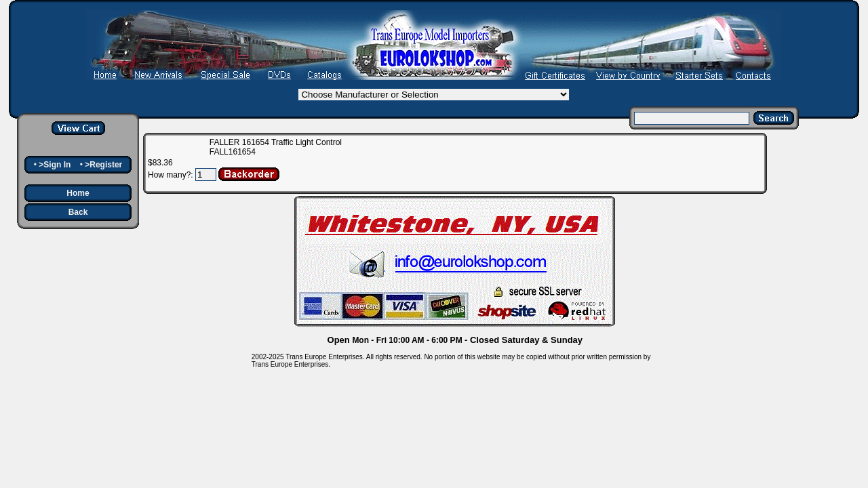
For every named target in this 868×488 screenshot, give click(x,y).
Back (78, 212)
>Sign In (55, 165)
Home (78, 193)
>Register (103, 165)
